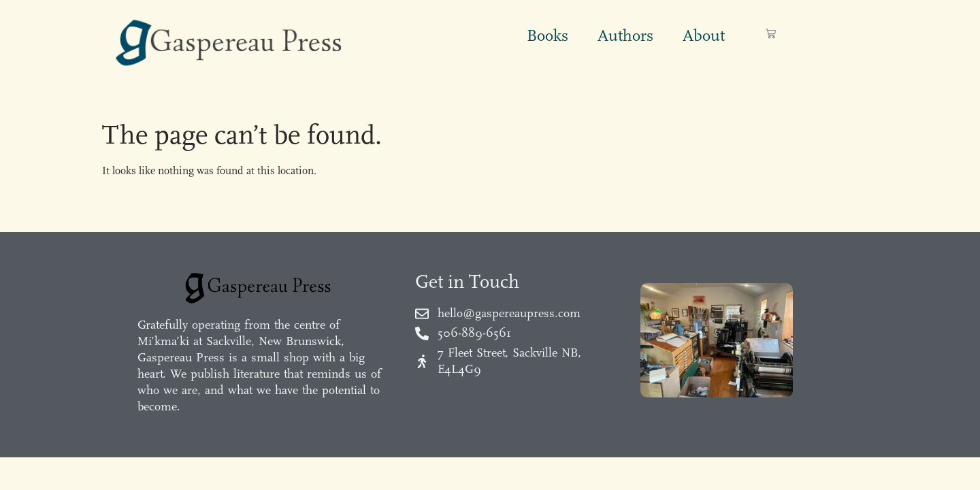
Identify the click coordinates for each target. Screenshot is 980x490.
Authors (625, 35)
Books (548, 35)
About (704, 35)
